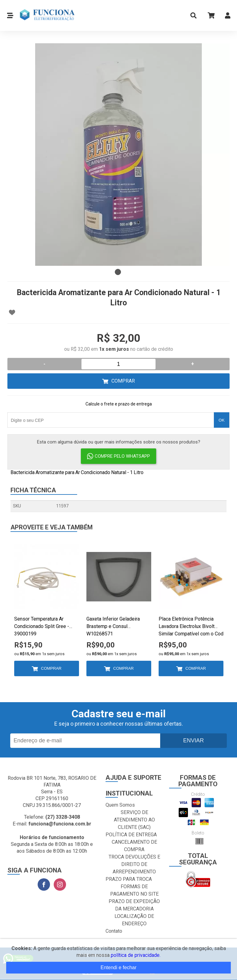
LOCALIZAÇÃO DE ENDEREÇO (134, 920)
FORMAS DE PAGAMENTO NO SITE (134, 890)
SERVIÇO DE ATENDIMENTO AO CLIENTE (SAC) (134, 820)
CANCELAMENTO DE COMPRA (134, 846)
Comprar (123, 381)
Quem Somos (120, 805)
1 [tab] (118, 272)
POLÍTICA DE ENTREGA (131, 835)
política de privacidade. (136, 955)
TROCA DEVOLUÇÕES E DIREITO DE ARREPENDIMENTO (134, 864)
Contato (114, 931)
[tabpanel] (118, 155)
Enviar (193, 740)
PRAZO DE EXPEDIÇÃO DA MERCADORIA (134, 905)
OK (221, 420)
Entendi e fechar (119, 967)
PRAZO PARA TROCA (129, 879)
